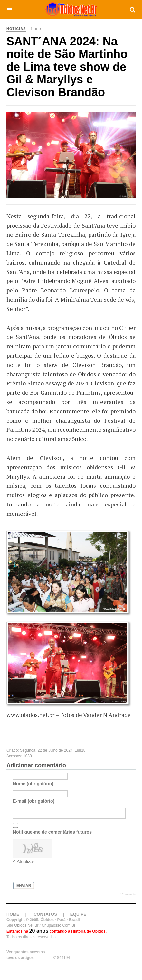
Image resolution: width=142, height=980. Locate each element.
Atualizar (25, 862)
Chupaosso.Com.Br (58, 925)
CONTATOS (45, 914)
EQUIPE (78, 914)
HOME (13, 914)
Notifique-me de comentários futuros (52, 832)
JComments (128, 894)
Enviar (24, 886)
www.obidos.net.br (30, 715)
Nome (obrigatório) (33, 784)
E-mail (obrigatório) (34, 801)
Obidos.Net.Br (26, 925)
